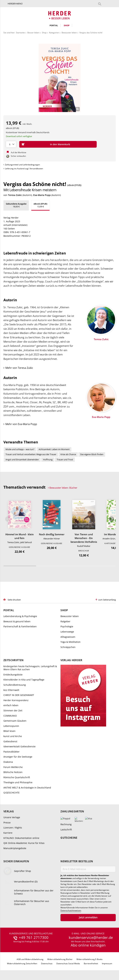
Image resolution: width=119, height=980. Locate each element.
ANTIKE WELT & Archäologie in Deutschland (27, 788)
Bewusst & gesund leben (17, 621)
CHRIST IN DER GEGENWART (19, 695)
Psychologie (67, 626)
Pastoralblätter (11, 752)
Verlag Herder (71, 660)
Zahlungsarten (72, 811)
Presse (7, 823)
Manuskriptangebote (15, 848)
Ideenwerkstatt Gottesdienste (19, 746)
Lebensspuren (11, 726)
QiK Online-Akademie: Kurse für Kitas (24, 843)
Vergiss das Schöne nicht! (91, 33)
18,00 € (16, 205)
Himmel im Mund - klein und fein (20, 536)
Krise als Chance (68, 454)
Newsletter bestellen (77, 861)
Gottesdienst (10, 741)
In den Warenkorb (60, 144)
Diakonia (8, 762)
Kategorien (54, 33)
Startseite (20, 33)
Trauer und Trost (65, 460)
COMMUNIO (10, 716)
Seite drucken (14, 600)
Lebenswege (67, 632)
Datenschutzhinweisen (71, 911)
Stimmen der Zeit (13, 710)
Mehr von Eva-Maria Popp (21, 424)
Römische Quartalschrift (17, 777)
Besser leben (33, 33)
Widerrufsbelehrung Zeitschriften (22, 963)
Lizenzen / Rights (13, 828)
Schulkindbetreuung (15, 685)
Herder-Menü (15, 4)
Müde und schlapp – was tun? (20, 449)
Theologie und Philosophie (18, 782)
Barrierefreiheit (91, 963)
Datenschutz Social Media (68, 963)
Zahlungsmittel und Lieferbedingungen (22, 165)
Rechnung (66, 824)
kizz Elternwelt (11, 690)
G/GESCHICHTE (11, 793)
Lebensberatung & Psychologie (20, 616)
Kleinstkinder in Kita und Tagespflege (24, 680)
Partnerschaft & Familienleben (20, 626)
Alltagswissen (68, 637)
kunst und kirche (13, 736)
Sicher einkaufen (16, 861)
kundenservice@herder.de (91, 938)
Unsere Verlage (12, 817)
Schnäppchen (68, 647)
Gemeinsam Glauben (15, 721)
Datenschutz (47, 963)
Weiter (112, 519)
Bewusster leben (69, 33)
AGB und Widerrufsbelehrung (30, 959)
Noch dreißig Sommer (52, 534)
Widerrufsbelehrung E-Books (89, 959)
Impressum (107, 963)
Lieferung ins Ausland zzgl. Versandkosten (24, 169)
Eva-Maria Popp (42, 195)
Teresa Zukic (15, 195)
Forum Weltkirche (13, 767)
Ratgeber (65, 621)
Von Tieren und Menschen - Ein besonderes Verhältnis (84, 538)
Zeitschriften (13, 660)
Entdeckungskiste (13, 675)
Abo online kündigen (88, 945)
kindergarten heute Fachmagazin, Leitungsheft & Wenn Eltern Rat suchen (30, 668)
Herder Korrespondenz (16, 700)
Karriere (8, 833)
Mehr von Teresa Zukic (19, 368)
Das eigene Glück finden (92, 454)
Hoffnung (48, 460)
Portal (54, 25)
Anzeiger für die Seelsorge (18, 757)
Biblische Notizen (13, 772)
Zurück (8, 519)
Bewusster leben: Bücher (63, 488)
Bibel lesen (9, 731)
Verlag (9, 811)
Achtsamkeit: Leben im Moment (54, 449)
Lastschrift (66, 830)
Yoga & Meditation (71, 642)
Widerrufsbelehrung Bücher (60, 959)
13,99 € (40, 205)
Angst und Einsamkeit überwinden (22, 460)
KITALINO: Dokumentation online (21, 838)
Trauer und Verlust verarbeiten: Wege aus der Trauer (31, 454)
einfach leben (11, 705)
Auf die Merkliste (19, 152)
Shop (67, 25)
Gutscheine (69, 838)
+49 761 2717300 (34, 938)
